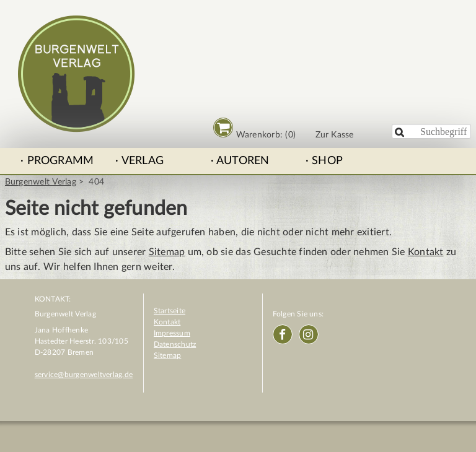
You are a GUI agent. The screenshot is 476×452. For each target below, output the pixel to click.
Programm (61, 161)
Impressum (172, 333)
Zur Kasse (335, 135)
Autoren (243, 161)
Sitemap (167, 252)
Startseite (170, 311)
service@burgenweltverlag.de (84, 375)
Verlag (143, 161)
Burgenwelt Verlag (41, 182)
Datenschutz (175, 344)
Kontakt (426, 252)
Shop (327, 161)
